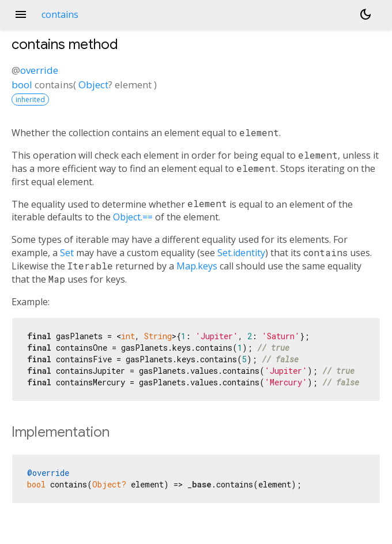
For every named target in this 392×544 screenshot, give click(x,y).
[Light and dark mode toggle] (365, 14)
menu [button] (21, 14)
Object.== (133, 217)
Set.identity (241, 253)
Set (67, 253)
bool (22, 85)
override (39, 70)
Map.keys (197, 266)
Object (93, 85)
